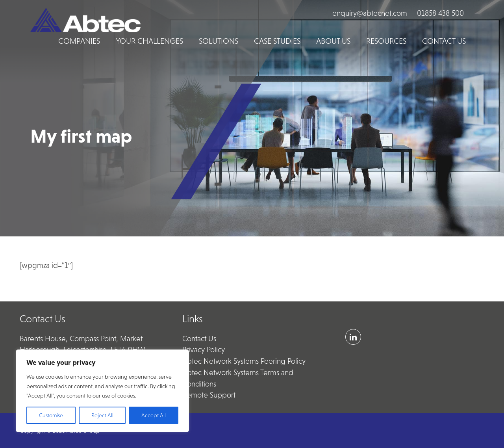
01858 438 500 (440, 13)
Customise (51, 415)
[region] (102, 391)
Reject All (102, 415)
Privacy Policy (204, 350)
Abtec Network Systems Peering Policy (244, 361)
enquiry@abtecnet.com (370, 13)
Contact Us (199, 339)
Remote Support (209, 395)
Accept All (154, 415)
